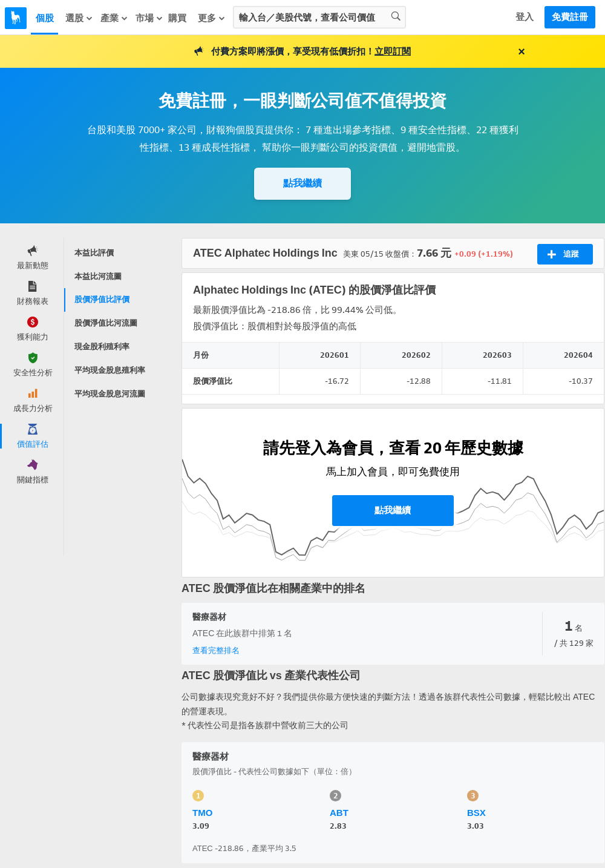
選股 (79, 18)
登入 (525, 17)
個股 (45, 18)
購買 (177, 18)
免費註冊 (570, 17)
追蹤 (563, 254)
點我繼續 (302, 183)
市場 (149, 18)
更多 (212, 18)
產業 (114, 18)
